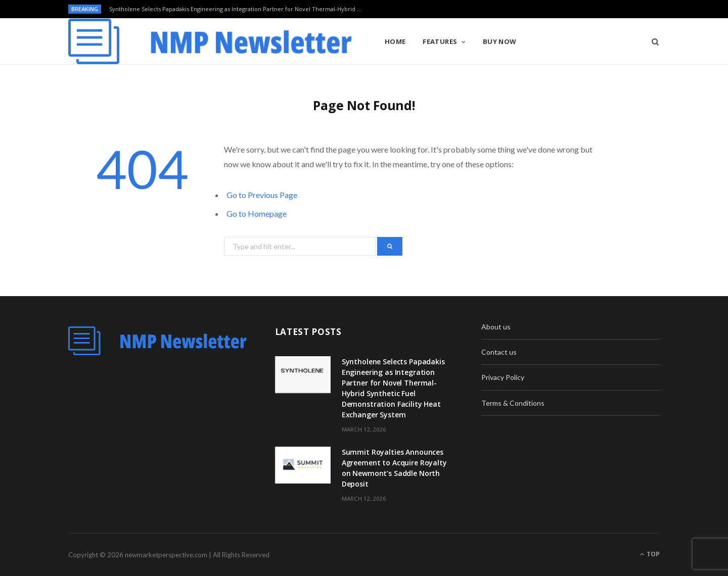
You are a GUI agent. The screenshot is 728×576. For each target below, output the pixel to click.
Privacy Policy (503, 377)
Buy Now (500, 41)
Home (395, 41)
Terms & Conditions (513, 403)
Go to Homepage (257, 213)
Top (650, 554)
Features (440, 41)
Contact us (499, 352)
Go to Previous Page (262, 195)
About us (496, 327)
